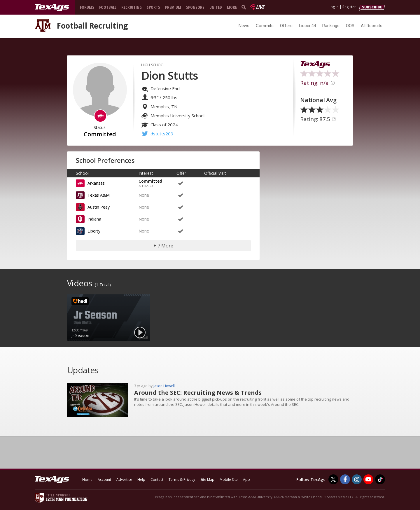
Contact (157, 480)
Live (260, 7)
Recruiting (132, 7)
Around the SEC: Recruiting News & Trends (198, 393)
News (244, 26)
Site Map (207, 480)
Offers (286, 26)
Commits (265, 26)
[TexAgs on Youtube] (368, 479)
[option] (108, 318)
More (232, 7)
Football (108, 7)
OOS (350, 26)
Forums (87, 7)
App (246, 480)
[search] (245, 7)
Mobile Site (229, 480)
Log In (334, 7)
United (216, 7)
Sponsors (195, 7)
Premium (173, 7)
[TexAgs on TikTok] (380, 479)
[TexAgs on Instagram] (357, 479)
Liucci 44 (307, 26)
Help (141, 480)
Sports (153, 7)
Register (349, 7)
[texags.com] (52, 8)
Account (104, 480)
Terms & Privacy (182, 480)
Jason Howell (164, 386)
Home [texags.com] (87, 480)
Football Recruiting (92, 26)
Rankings (331, 26)
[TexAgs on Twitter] (333, 479)
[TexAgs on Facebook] (345, 479)
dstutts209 (162, 134)
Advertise (124, 480)
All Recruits (372, 26)
